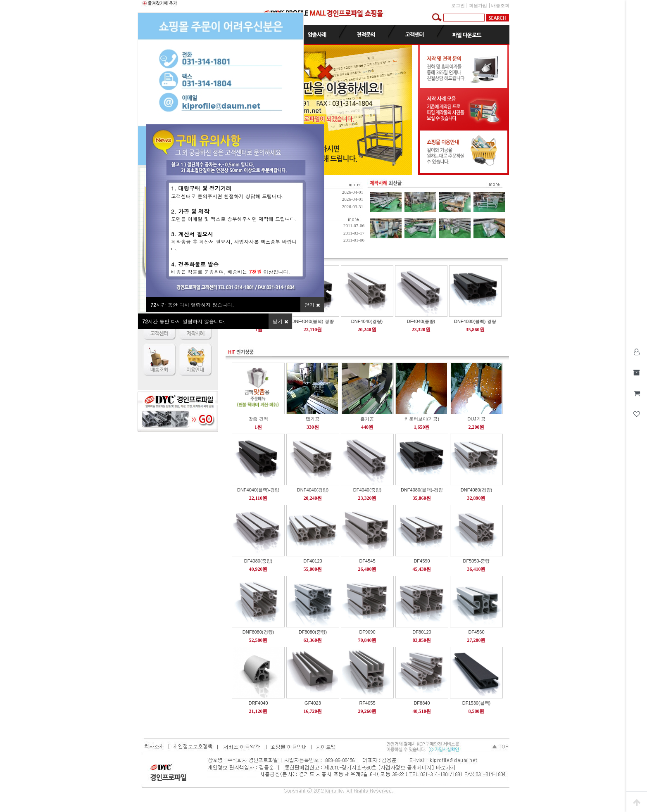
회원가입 (478, 5)
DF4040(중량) (421, 321)
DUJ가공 (476, 419)
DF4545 (367, 561)
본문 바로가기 (0, 0)
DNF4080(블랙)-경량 (475, 321)
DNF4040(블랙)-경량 (313, 321)
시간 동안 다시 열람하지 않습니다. (184, 321)
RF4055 (367, 703)
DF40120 (313, 561)
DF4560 (476, 632)
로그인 (458, 5)
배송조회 (500, 5)
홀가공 (367, 419)
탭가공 (313, 419)
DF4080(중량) (258, 561)
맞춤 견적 (258, 419)
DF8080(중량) (313, 632)
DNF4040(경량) (367, 321)
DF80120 (422, 632)
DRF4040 (258, 703)
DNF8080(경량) (258, 632)
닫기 (280, 321)
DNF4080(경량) (476, 490)
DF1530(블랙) (476, 703)
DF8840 (422, 703)
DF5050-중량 (477, 561)
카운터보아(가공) (422, 419)
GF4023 (313, 703)
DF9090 (367, 632)
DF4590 (422, 561)
